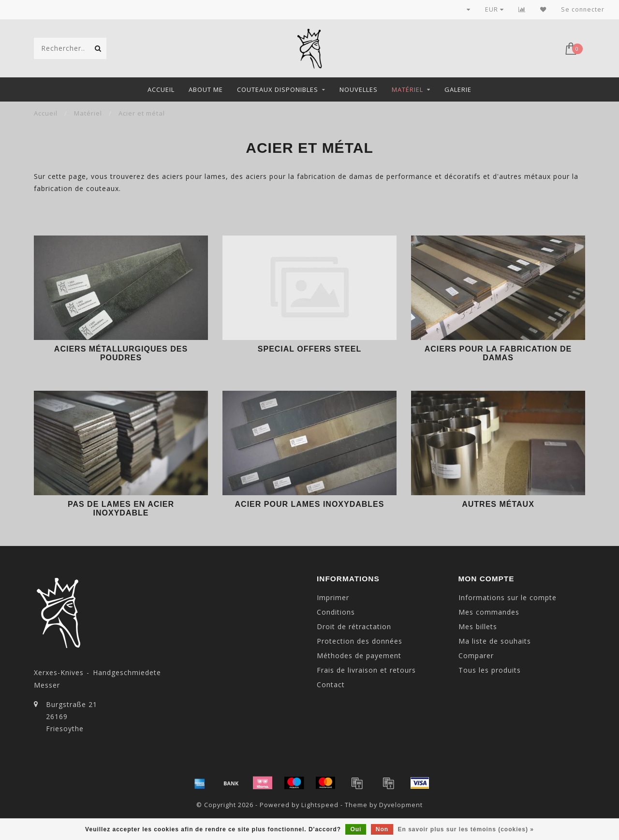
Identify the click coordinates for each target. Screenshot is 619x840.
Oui (356, 829)
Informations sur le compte (508, 597)
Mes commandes (489, 612)
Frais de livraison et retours (366, 670)
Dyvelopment (401, 805)
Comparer (476, 656)
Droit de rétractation (354, 626)
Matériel (407, 89)
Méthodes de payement (359, 656)
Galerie (458, 89)
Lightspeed (320, 805)
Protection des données (360, 641)
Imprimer (333, 597)
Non (382, 829)
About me (206, 89)
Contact (331, 685)
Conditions (336, 612)
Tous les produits (490, 670)
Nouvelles (359, 89)
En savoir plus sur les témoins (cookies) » (465, 829)
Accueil (161, 89)
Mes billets (478, 626)
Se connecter (583, 9)
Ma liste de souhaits (495, 641)
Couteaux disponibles (278, 89)
